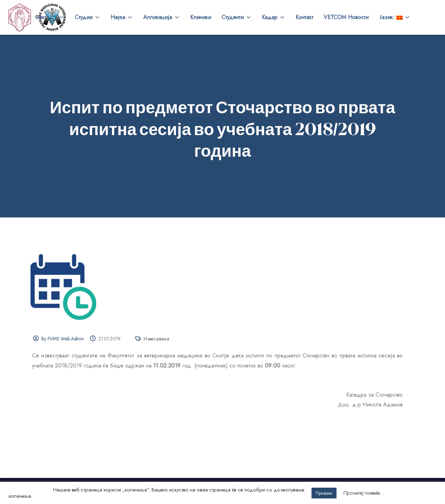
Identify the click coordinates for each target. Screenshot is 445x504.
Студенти (236, 17)
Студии (87, 17)
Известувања (156, 339)
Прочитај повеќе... (364, 493)
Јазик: (395, 17)
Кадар (273, 17)
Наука (122, 17)
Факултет (50, 17)
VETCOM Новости (346, 17)
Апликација (161, 17)
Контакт (304, 17)
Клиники (201, 17)
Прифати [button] (324, 493)
